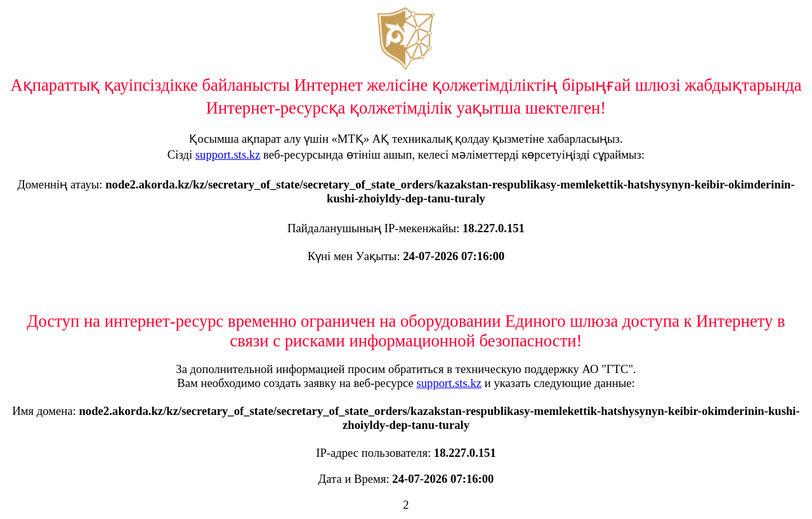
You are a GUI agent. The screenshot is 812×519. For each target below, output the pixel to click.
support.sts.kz (228, 154)
